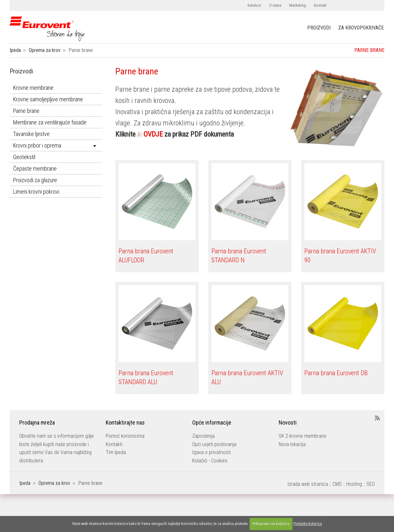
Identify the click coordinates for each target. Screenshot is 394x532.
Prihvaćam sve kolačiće (271, 524)
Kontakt (320, 5)
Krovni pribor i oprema (37, 145)
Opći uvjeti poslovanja (214, 444)
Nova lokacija (292, 444)
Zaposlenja (203, 436)
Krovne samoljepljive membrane (48, 99)
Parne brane (26, 111)
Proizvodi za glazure (35, 180)
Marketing (298, 5)
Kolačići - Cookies (210, 461)
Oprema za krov (45, 50)
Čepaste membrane (35, 169)
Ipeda (15, 50)
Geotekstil (24, 157)
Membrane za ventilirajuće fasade (50, 122)
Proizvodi (21, 71)
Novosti (288, 422)
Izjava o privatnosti (211, 452)
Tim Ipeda (116, 452)
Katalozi (254, 5)
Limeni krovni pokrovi (36, 192)
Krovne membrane (33, 88)
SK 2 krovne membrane (303, 436)
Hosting (354, 484)
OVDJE (153, 134)
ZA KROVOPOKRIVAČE (361, 28)
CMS (337, 484)
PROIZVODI (319, 28)
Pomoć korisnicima (125, 436)
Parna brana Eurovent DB (336, 373)
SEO (371, 484)
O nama (275, 5)
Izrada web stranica (308, 484)
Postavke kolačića (308, 524)
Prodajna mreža (37, 422)
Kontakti (114, 444)
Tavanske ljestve (31, 134)
